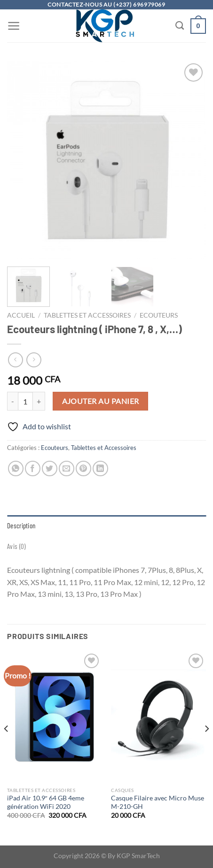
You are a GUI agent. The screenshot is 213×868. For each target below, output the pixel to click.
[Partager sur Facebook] (33, 468)
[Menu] (14, 26)
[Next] (206, 747)
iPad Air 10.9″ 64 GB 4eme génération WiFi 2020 (46, 802)
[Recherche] (180, 26)
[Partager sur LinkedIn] (100, 468)
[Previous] (7, 747)
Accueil (21, 315)
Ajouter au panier (101, 401)
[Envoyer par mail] (67, 468)
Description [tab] (21, 525)
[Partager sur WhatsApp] (16, 468)
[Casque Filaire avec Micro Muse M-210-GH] (158, 717)
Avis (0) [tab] (16, 546)
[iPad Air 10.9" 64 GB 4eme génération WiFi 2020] (55, 717)
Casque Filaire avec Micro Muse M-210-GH (158, 802)
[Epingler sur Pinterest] (83, 468)
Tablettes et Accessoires (87, 315)
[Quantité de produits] (25, 401)
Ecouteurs (159, 315)
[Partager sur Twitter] (50, 468)
